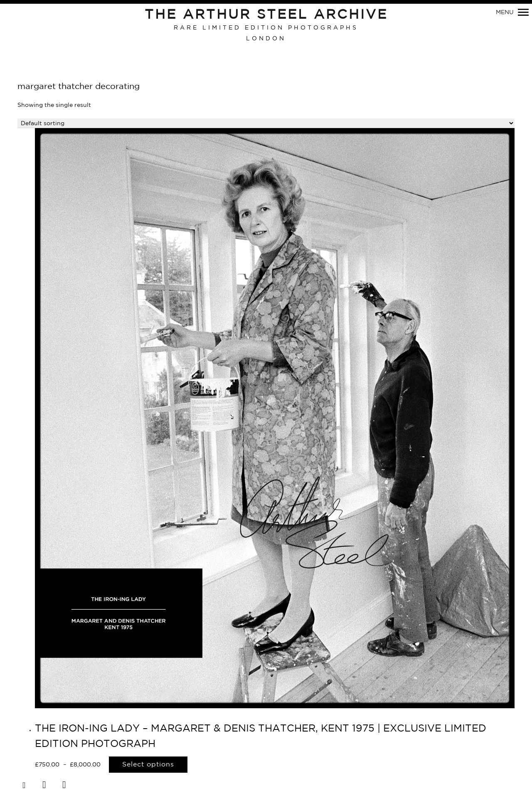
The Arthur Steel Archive (266, 15)
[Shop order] (266, 123)
